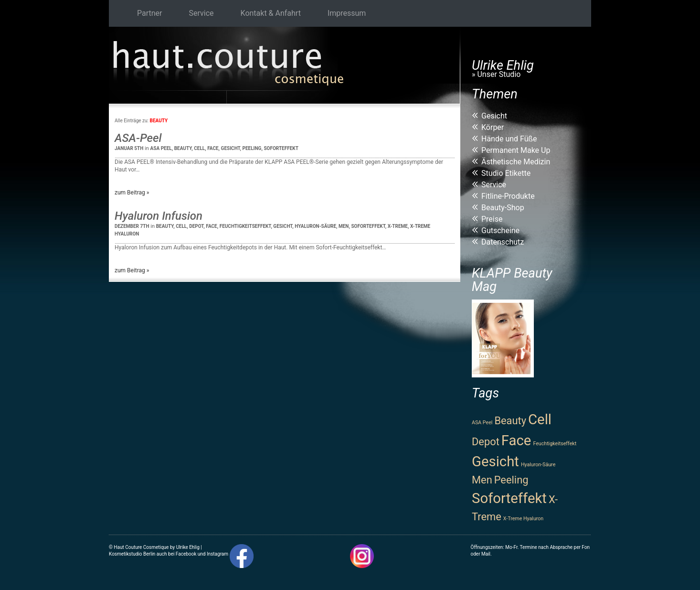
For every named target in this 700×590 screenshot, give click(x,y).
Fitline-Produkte (508, 196)
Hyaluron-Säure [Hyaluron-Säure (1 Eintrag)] (538, 465)
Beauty (183, 148)
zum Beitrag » (132, 193)
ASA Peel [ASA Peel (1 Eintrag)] (482, 423)
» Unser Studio (496, 74)
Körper (493, 127)
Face (213, 148)
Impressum (347, 13)
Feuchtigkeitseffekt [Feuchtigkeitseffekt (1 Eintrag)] (555, 444)
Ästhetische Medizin (516, 162)
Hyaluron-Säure (315, 226)
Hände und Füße (509, 139)
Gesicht (231, 148)
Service (202, 13)
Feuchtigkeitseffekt (245, 226)
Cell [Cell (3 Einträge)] (540, 419)
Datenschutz (503, 242)
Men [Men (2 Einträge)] (482, 480)
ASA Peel (161, 148)
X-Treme (398, 226)
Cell (199, 148)
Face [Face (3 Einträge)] (516, 440)
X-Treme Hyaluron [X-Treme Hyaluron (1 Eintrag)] (523, 519)
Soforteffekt (281, 148)
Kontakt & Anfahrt (271, 13)
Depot (196, 226)
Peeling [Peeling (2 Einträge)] (511, 480)
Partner (150, 13)
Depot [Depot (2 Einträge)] (486, 442)
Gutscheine (500, 231)
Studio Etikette (506, 173)
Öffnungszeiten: (488, 547)
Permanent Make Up (516, 150)
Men (344, 226)
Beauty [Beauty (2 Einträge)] (510, 421)
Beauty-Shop (503, 208)
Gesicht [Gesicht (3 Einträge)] (495, 461)
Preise (492, 219)
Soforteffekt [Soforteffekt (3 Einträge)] (509, 498)
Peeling (252, 148)
